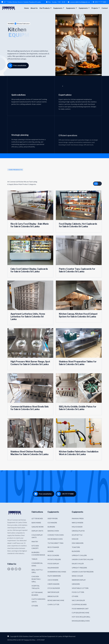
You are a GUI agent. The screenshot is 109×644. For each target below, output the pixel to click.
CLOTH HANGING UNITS (38, 600)
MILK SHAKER (77, 527)
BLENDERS (76, 551)
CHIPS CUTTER (53, 604)
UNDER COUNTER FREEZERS (83, 572)
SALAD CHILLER (78, 563)
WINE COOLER (77, 576)
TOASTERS (76, 547)
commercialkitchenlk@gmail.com (80, 2)
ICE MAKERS (52, 523)
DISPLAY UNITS (37, 531)
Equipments (58, 8)
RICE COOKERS (53, 555)
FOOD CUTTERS (78, 592)
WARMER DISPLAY (79, 580)
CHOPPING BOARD (79, 604)
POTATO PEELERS (54, 559)
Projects (95, 8)
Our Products (45, 8)
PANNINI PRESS (78, 518)
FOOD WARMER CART (80, 609)
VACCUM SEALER (78, 600)
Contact (105, 8)
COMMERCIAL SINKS (37, 564)
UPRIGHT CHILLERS (79, 555)
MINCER (75, 539)
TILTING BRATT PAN (55, 543)
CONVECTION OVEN (56, 535)
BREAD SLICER (53, 596)
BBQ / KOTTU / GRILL (37, 571)
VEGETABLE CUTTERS (80, 588)
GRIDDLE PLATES (78, 531)
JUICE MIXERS (53, 580)
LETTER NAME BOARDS (37, 594)
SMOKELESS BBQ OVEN (81, 621)
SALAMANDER (53, 568)
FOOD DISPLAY (53, 563)
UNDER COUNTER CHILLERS (83, 559)
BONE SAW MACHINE (56, 600)
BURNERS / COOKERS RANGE (38, 554)
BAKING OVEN (53, 531)
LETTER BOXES (37, 518)
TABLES (34, 559)
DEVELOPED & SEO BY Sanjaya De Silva (21, 640)
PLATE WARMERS (54, 576)
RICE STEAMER (53, 547)
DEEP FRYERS (53, 518)
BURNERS (51, 527)
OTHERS (35, 606)
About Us (34, 8)
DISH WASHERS (78, 543)
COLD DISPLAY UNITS (37, 536)
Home (26, 8)
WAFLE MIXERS (77, 523)
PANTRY (35, 542)
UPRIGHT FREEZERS (79, 568)
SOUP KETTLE (77, 535)
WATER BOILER (53, 592)
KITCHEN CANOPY (35, 547)
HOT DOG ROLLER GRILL (81, 617)
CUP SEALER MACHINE (80, 613)
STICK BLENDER (54, 588)
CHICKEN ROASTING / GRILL (36, 579)
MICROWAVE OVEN (55, 539)
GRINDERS (76, 584)
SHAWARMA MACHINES (57, 572)
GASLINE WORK (38, 527)
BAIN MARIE (36, 523)
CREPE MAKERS (53, 584)
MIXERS (51, 551)
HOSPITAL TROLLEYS (35, 587)
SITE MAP (41, 640)
